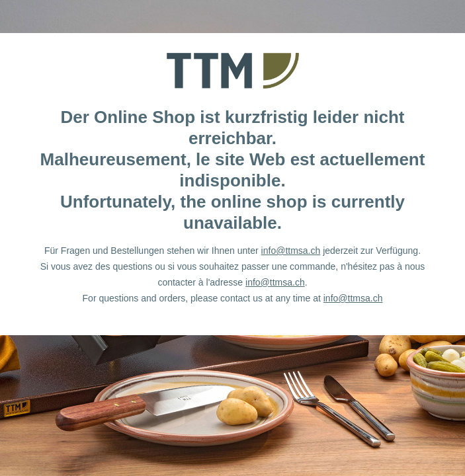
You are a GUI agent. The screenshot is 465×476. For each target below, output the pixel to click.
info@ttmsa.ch (291, 251)
